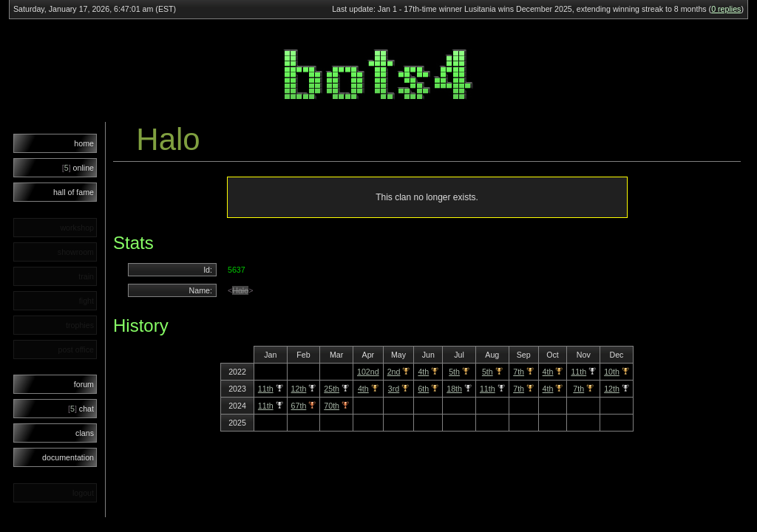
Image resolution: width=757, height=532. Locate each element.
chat (81, 409)
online (78, 168)
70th (332, 406)
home (84, 143)
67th (299, 406)
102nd (368, 372)
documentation (68, 457)
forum (84, 384)
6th (423, 389)
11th (578, 372)
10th (612, 372)
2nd (394, 372)
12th (299, 389)
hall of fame (74, 192)
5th (454, 372)
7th (519, 372)
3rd (394, 389)
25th (332, 389)
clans (85, 433)
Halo (240, 290)
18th (454, 389)
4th (423, 372)
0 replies (726, 9)
